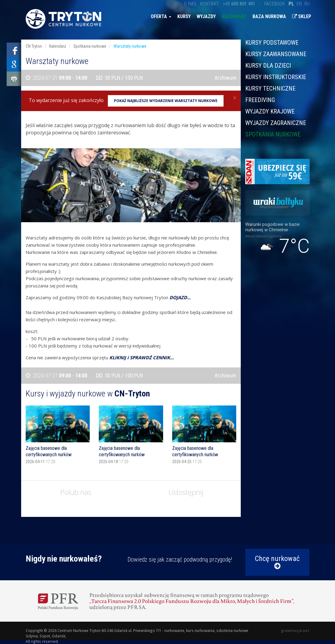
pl (291, 4)
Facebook (274, 4)
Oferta (161, 16)
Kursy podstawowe (272, 43)
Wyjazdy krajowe (270, 111)
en (299, 4)
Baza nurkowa (269, 16)
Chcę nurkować (277, 562)
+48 (239, 4)
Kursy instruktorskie (276, 77)
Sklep (302, 16)
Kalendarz (234, 16)
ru (307, 4)
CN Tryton (34, 46)
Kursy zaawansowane (276, 54)
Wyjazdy (206, 16)
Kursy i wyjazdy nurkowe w (88, 394)
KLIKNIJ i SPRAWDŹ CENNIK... (142, 357)
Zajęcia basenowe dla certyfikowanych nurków (49, 451)
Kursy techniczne (270, 88)
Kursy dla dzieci (268, 66)
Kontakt (209, 4)
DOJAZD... (180, 297)
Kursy (184, 16)
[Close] (235, 98)
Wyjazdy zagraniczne (276, 123)
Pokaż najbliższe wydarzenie (166, 101)
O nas (190, 4)
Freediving (260, 100)
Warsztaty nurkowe (130, 46)
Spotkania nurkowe (273, 134)
